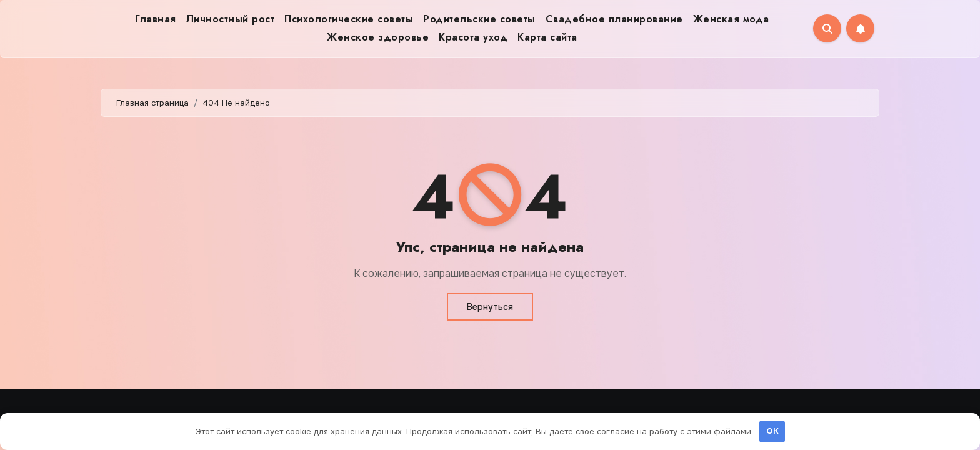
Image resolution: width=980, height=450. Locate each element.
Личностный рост (231, 19)
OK (772, 431)
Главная (156, 19)
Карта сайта (547, 37)
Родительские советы (479, 19)
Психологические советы (349, 19)
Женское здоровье (378, 37)
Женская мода (731, 19)
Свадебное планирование (614, 19)
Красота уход (473, 37)
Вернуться (490, 307)
